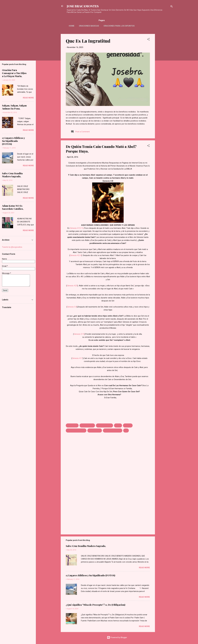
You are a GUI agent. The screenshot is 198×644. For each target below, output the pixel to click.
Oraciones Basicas (89, 26)
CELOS (118, 425)
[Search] (172, 7)
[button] (148, 40)
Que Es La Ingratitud (88, 41)
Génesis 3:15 (79, 334)
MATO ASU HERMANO (76, 431)
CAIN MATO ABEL (104, 425)
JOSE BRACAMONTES (83, 6)
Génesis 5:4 (72, 307)
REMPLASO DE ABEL (113, 431)
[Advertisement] (165, 72)
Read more (144, 568)
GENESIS (128, 425)
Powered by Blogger (117, 637)
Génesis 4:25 (72, 286)
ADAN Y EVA (72, 425)
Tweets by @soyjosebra (12, 247)
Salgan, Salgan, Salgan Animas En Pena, (14, 107)
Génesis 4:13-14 (77, 228)
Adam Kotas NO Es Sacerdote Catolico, (13, 207)
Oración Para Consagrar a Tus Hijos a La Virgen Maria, (14, 73)
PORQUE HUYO (95, 431)
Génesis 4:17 (77, 358)
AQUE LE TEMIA (87, 425)
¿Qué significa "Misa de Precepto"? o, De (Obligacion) (96, 605)
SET (126, 431)
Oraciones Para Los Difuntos (119, 26)
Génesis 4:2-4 (76, 255)
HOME (72, 26)
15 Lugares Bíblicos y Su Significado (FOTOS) (90, 575)
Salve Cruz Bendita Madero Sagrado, (86, 546)
